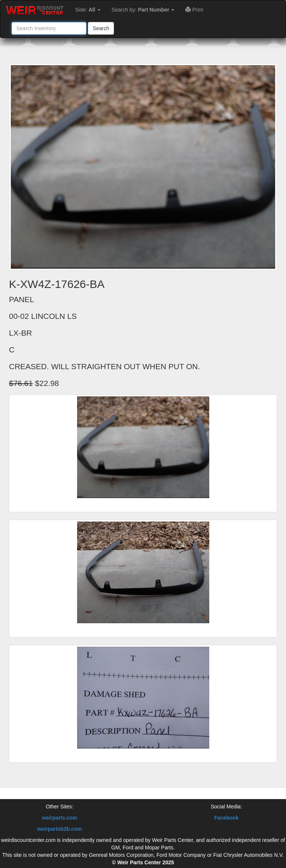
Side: (88, 10)
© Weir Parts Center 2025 (143, 862)
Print (194, 10)
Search (101, 28)
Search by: (143, 10)
